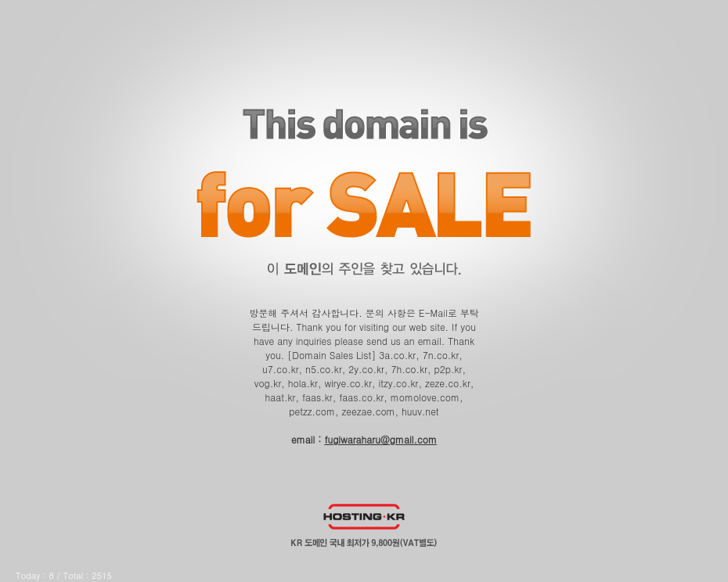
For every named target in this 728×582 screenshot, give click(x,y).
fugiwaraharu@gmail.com (380, 439)
